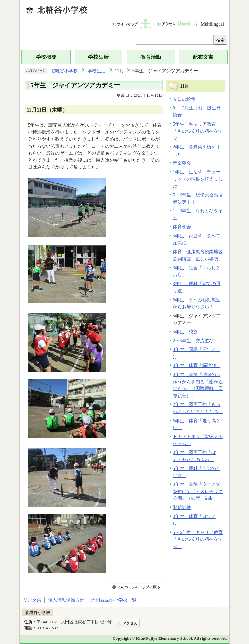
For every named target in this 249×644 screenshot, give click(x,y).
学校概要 (46, 57)
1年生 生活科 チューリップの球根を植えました (198, 179)
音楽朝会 (182, 163)
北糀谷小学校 (64, 71)
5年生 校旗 (185, 332)
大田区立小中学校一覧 (114, 600)
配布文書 (203, 57)
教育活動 (151, 57)
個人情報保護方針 (66, 600)
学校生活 (98, 57)
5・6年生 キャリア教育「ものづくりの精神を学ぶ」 (198, 539)
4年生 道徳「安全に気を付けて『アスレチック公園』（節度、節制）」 (198, 491)
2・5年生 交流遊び (193, 341)
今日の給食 (184, 99)
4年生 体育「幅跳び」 (197, 365)
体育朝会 (182, 227)
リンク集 (32, 600)
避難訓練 (182, 507)
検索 (220, 40)
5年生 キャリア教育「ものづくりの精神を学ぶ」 (198, 131)
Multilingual (212, 24)
